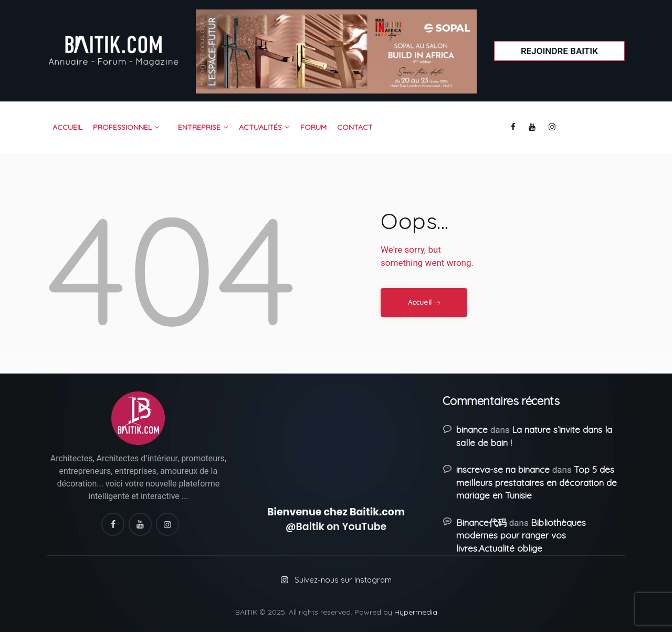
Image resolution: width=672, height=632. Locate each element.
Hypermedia (416, 612)
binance (472, 429)
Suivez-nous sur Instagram (343, 580)
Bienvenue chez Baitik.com (336, 512)
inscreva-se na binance (503, 469)
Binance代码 (481, 522)
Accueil (420, 302)
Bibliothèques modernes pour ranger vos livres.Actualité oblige (521, 535)
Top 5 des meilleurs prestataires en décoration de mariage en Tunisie (537, 482)
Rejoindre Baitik (559, 51)
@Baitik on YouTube (336, 527)
